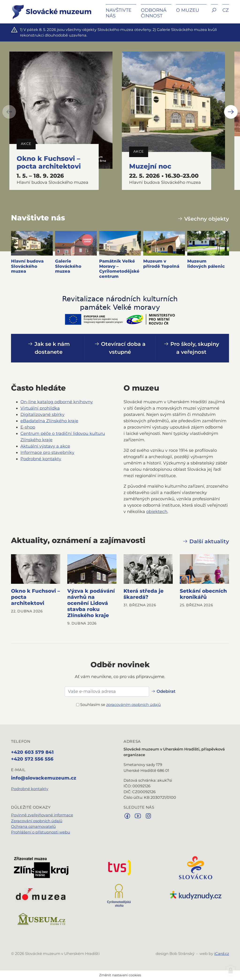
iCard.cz (222, 954)
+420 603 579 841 (32, 752)
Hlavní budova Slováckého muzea (27, 266)
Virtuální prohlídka (40, 408)
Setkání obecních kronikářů (203, 594)
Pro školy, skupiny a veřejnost (191, 348)
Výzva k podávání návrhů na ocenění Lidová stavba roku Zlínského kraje (91, 603)
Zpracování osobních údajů (37, 821)
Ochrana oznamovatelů (33, 826)
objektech (157, 512)
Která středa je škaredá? (144, 594)
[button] (214, 13)
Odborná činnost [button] (154, 13)
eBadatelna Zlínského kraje (49, 421)
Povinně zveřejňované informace (42, 815)
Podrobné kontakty (41, 459)
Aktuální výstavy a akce (45, 446)
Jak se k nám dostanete (49, 348)
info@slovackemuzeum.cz (44, 778)
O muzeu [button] (188, 10)
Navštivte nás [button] (119, 13)
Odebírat (163, 691)
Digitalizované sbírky (42, 415)
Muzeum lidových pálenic (206, 264)
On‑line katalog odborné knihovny (57, 402)
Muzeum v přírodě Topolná (161, 264)
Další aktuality (206, 541)
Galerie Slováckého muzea (68, 266)
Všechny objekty (203, 219)
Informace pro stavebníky (47, 452)
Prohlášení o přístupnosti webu (41, 832)
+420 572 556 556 (32, 759)
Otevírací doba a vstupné (120, 348)
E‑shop (28, 427)
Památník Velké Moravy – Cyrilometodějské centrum (119, 269)
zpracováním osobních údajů (133, 705)
